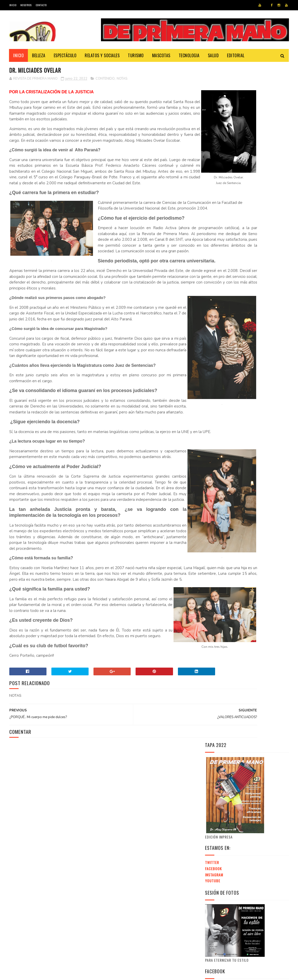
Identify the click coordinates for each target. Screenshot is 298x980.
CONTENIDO (105, 80)
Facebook (213, 192)
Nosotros (26, 5)
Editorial (236, 55)
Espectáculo (65, 55)
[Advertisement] (248, 667)
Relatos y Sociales (102, 55)
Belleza (39, 55)
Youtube (213, 205)
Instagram (214, 199)
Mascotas (161, 55)
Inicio (13, 5)
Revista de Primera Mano (102, 973)
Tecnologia (189, 55)
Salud (213, 55)
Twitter (212, 186)
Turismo (136, 55)
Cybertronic (33, 973)
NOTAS (122, 80)
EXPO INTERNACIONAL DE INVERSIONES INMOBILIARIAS (240, 732)
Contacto (41, 5)
